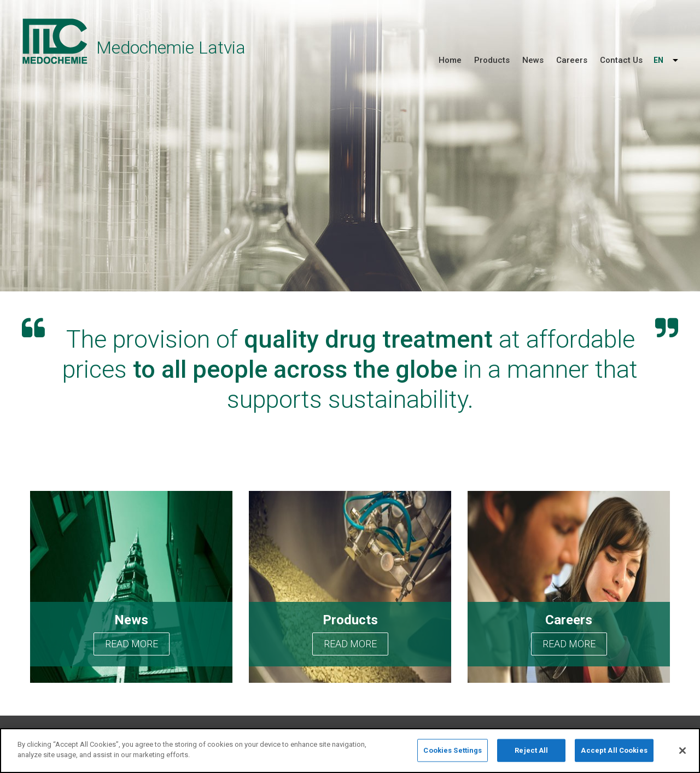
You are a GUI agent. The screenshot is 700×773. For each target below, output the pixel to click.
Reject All (531, 750)
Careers (572, 60)
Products (492, 60)
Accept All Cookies (614, 750)
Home (450, 60)
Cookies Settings (453, 750)
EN (658, 60)
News (533, 60)
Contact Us (621, 60)
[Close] (682, 751)
